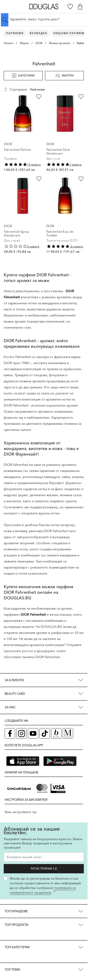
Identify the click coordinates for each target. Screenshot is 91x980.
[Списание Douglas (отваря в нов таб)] (68, 733)
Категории (23, 76)
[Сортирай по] (50, 89)
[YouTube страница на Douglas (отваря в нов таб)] (33, 733)
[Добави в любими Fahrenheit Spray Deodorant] (39, 179)
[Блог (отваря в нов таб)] (56, 733)
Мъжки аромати (60, 43)
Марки (24, 43)
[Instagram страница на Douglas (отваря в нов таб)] (21, 733)
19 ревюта (34, 165)
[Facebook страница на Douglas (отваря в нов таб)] (10, 733)
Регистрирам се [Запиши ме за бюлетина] (44, 869)
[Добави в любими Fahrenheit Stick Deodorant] (81, 97)
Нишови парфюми (70, 33)
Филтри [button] (64, 76)
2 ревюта (76, 165)
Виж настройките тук (21, 812)
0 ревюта (33, 246)
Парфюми (15, 33)
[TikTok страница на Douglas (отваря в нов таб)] (45, 733)
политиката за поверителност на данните (43, 890)
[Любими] (70, 7)
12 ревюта (76, 246)
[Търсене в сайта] (44, 19)
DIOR (39, 43)
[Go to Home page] (44, 6)
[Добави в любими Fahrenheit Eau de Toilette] (81, 179)
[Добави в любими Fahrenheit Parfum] (39, 97)
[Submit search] (5, 20)
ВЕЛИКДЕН (39, 33)
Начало (8, 43)
